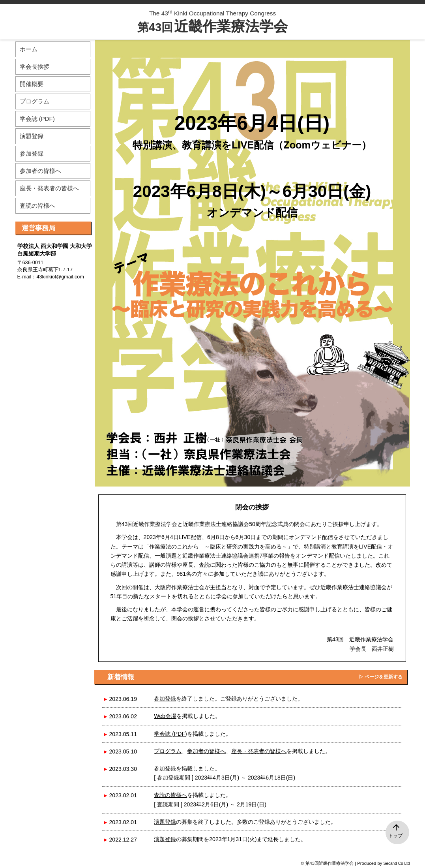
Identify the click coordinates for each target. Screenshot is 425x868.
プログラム (168, 751)
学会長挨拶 (35, 67)
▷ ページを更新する (381, 677)
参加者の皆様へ (206, 751)
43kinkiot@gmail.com (60, 277)
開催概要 (32, 84)
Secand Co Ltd (397, 863)
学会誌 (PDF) (170, 734)
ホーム (29, 49)
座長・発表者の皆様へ (259, 751)
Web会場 (165, 716)
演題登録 (165, 822)
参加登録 (165, 699)
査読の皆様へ (170, 795)
